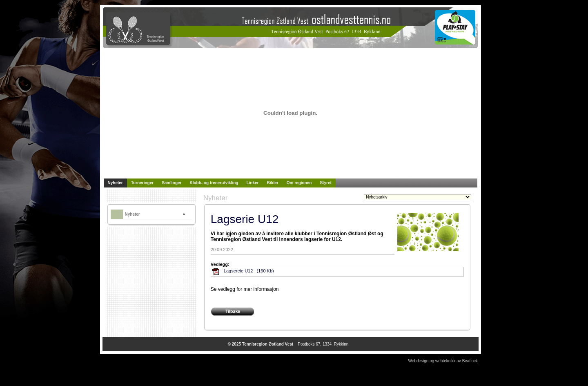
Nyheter (133, 214)
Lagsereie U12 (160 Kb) (249, 271)
